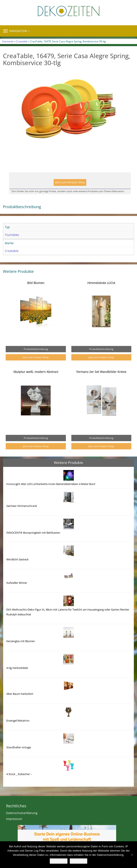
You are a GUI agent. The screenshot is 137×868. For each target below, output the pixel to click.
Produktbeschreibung (36, 349)
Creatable (22, 41)
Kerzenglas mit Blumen (21, 641)
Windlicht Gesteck (17, 559)
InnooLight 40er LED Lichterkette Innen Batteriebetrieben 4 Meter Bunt (51, 484)
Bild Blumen (36, 283)
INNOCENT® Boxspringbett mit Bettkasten (33, 533)
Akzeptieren (59, 861)
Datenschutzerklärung (22, 813)
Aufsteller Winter (17, 583)
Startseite (8, 41)
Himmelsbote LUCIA (101, 283)
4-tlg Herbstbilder (17, 668)
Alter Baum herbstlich (20, 694)
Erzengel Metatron (18, 721)
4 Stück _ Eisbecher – (19, 774)
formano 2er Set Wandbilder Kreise (101, 372)
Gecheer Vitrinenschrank (22, 506)
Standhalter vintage (19, 747)
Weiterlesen (78, 861)
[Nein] (132, 855)
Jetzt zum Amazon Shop (70, 182)
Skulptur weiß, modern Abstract (36, 372)
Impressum (14, 819)
